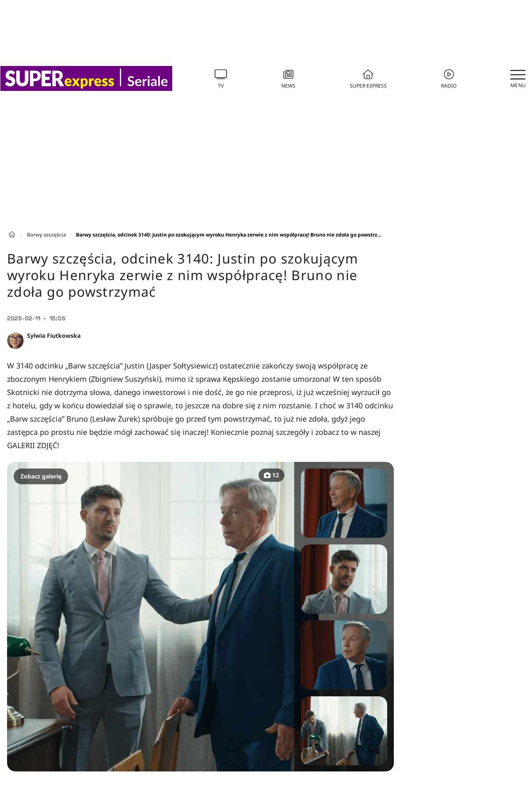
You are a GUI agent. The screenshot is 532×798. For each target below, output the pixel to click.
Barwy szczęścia (46, 235)
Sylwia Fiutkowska (54, 336)
